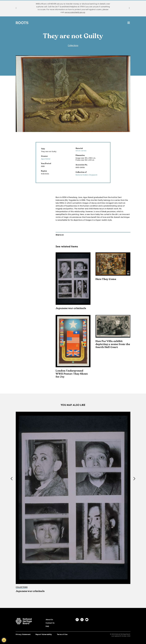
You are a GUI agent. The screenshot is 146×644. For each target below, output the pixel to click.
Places (71, 23)
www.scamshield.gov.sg (75, 12)
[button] (134, 479)
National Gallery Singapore (86, 175)
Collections (40, 23)
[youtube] (130, 622)
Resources (86, 23)
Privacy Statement (23, 631)
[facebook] (120, 622)
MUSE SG (120, 23)
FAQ (114, 623)
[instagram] (125, 622)
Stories (58, 23)
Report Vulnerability (44, 631)
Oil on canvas (81, 151)
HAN (108, 23)
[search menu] (129, 22)
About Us (99, 623)
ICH (99, 23)
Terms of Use (62, 631)
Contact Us (107, 623)
